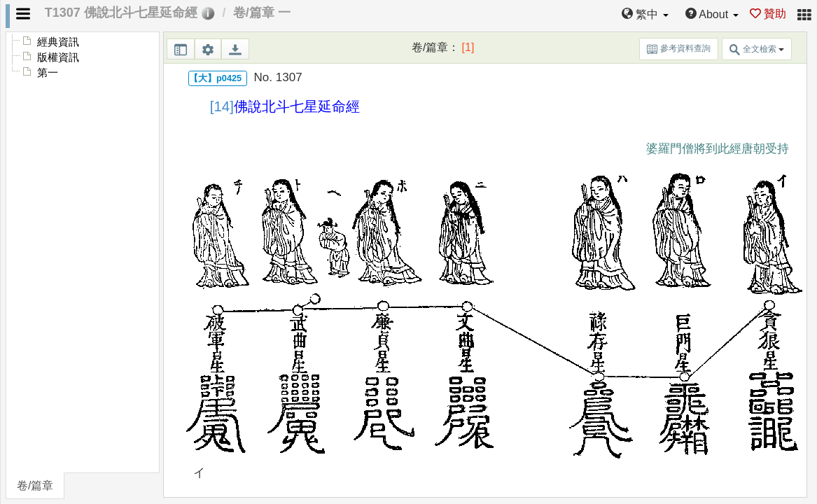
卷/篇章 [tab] (35, 485)
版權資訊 (58, 57)
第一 (48, 73)
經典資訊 (58, 42)
